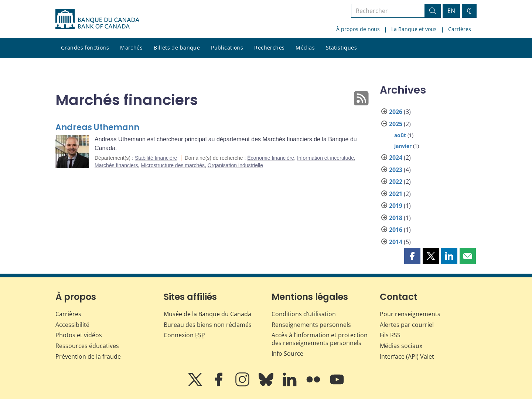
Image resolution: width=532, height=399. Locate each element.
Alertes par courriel (407, 325)
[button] (412, 256)
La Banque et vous (414, 29)
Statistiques (341, 48)
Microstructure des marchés (173, 165)
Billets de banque (177, 48)
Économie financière (271, 158)
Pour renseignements (410, 314)
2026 (396, 112)
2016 (396, 230)
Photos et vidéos (79, 335)
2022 (396, 182)
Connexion (184, 335)
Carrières (460, 29)
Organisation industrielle (235, 165)
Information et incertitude (325, 158)
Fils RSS (390, 335)
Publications (227, 48)
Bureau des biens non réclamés (208, 325)
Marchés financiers (116, 165)
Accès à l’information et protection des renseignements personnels (320, 339)
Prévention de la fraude (88, 356)
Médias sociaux (401, 346)
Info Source (287, 354)
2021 (396, 194)
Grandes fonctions (85, 48)
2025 (396, 124)
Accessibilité (72, 325)
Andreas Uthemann (97, 127)
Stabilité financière (156, 158)
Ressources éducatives (87, 346)
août (400, 135)
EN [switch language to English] (451, 11)
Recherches (269, 48)
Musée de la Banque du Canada (207, 314)
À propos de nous (358, 29)
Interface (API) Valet (407, 356)
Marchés (131, 48)
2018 (396, 218)
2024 (396, 158)
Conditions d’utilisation (304, 314)
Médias (305, 48)
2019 (396, 206)
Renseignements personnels (311, 325)
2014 (396, 242)
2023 (396, 170)
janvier (403, 146)
